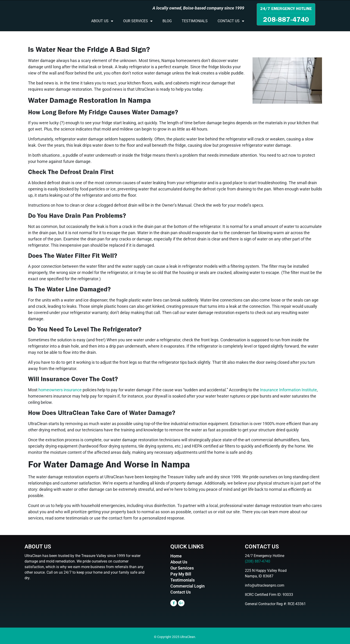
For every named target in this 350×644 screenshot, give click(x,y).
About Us (102, 21)
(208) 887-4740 (258, 561)
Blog (167, 21)
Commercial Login (187, 586)
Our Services (138, 21)
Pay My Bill (181, 574)
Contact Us (231, 21)
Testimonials (195, 21)
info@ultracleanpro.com (265, 585)
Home (176, 556)
